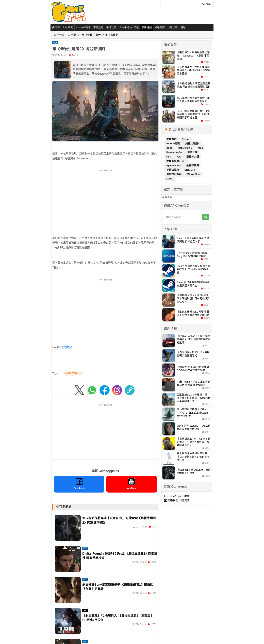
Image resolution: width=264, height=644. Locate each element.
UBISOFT (190, 170)
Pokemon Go (175, 152)
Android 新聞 (83, 27)
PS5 (55, 43)
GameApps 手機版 (177, 496)
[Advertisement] (105, 196)
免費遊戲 (172, 139)
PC (85, 610)
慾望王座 (192, 152)
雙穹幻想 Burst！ (176, 161)
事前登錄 (98, 27)
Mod (200, 148)
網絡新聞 (160, 27)
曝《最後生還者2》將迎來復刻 (100, 35)
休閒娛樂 (173, 27)
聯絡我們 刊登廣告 (177, 500)
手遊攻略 (111, 27)
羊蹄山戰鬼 (173, 170)
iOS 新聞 (68, 27)
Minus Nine (194, 174)
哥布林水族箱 (174, 174)
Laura (170, 179)
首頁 (56, 27)
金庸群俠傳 (193, 165)
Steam (186, 139)
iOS (179, 157)
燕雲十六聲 (193, 157)
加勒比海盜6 (192, 143)
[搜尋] (180, 4)
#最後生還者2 (73, 373)
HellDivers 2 (186, 148)
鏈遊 (183, 27)
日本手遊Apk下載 (129, 27)
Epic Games (174, 165)
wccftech (67, 347)
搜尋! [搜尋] (207, 4)
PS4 (169, 157)
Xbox (170, 148)
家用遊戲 (147, 27)
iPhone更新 (173, 143)
